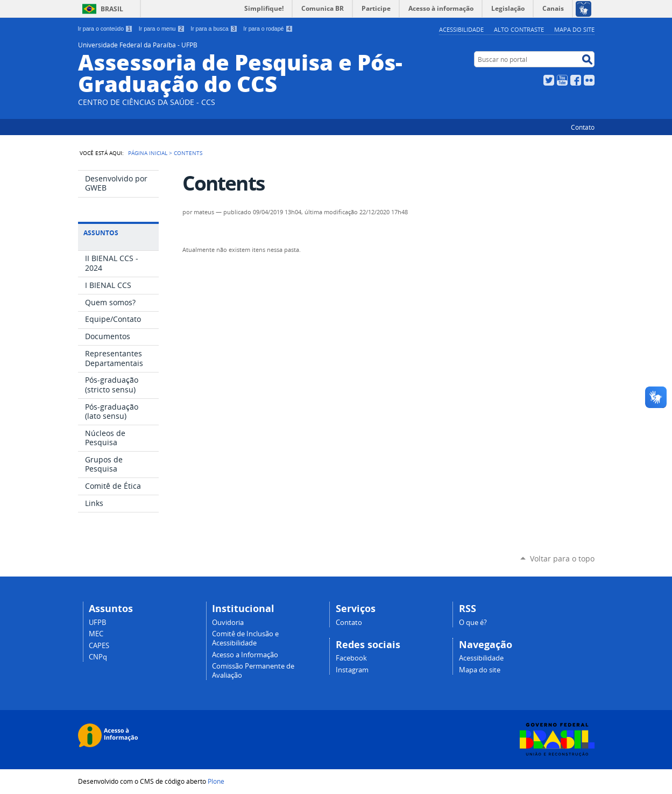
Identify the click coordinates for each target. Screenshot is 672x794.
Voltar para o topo (562, 558)
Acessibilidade (461, 29)
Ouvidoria (228, 623)
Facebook (576, 80)
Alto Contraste (519, 29)
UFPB (97, 623)
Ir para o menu (162, 29)
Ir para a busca (214, 29)
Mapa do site (574, 29)
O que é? (473, 623)
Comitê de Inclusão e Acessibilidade (245, 638)
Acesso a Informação (245, 655)
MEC (96, 634)
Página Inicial (148, 153)
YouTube (562, 80)
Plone (216, 781)
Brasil (112, 9)
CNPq (98, 657)
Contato (583, 127)
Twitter (549, 80)
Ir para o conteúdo (105, 29)
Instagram (352, 670)
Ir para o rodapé (268, 29)
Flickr (589, 80)
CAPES (99, 646)
